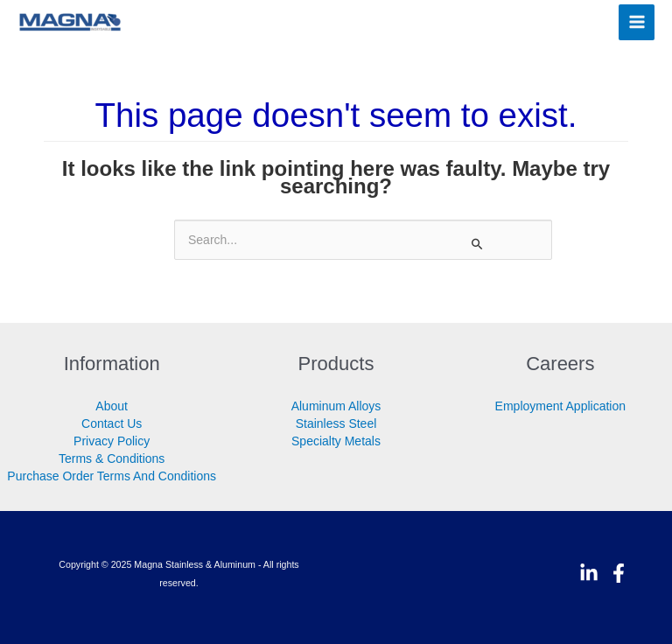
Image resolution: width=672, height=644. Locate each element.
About (112, 406)
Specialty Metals (336, 441)
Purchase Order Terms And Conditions (112, 476)
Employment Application (560, 406)
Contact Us (112, 423)
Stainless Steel (336, 423)
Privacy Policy (112, 441)
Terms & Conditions (112, 458)
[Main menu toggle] (637, 22)
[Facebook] (619, 573)
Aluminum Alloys (336, 406)
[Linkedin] (589, 573)
